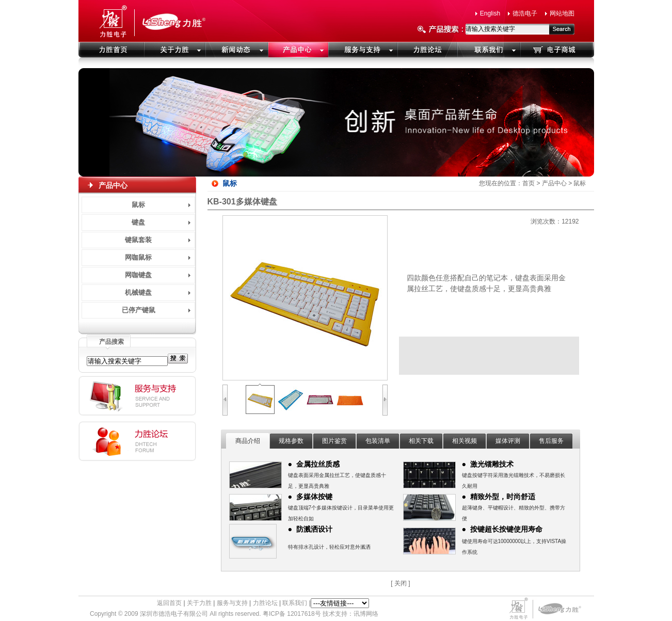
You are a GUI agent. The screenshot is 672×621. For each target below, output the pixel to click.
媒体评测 (508, 441)
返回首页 (169, 603)
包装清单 (378, 441)
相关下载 (421, 441)
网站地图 (562, 13)
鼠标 (138, 205)
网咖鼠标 (138, 257)
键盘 (138, 222)
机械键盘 (138, 292)
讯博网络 (366, 614)
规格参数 (291, 441)
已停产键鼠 (139, 310)
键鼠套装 (138, 240)
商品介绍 (248, 441)
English (490, 13)
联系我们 (295, 603)
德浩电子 (525, 13)
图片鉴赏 (334, 441)
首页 (529, 183)
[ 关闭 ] (400, 583)
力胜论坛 (265, 603)
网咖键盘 (138, 275)
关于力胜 (199, 603)
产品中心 (554, 183)
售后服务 (551, 441)
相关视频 (465, 441)
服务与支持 (232, 603)
